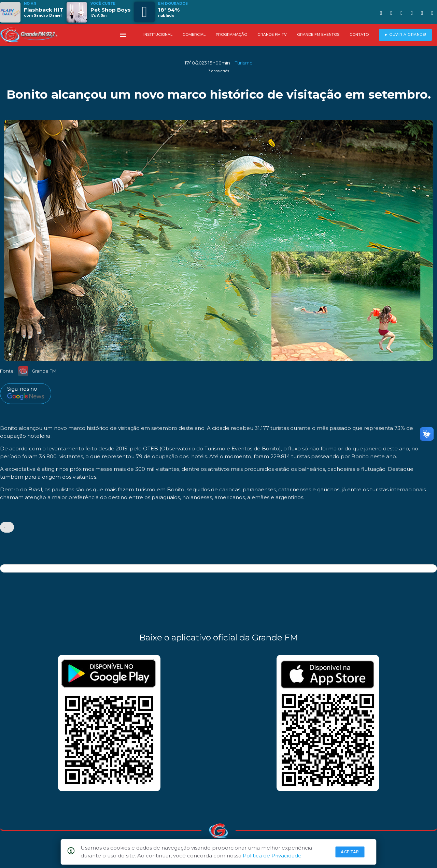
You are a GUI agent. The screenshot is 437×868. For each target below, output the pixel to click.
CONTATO (359, 35)
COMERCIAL (194, 35)
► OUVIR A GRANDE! (405, 35)
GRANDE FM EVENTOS (318, 35)
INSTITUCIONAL (158, 35)
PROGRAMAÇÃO (231, 35)
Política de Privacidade (272, 856)
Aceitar (350, 852)
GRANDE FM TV (272, 35)
